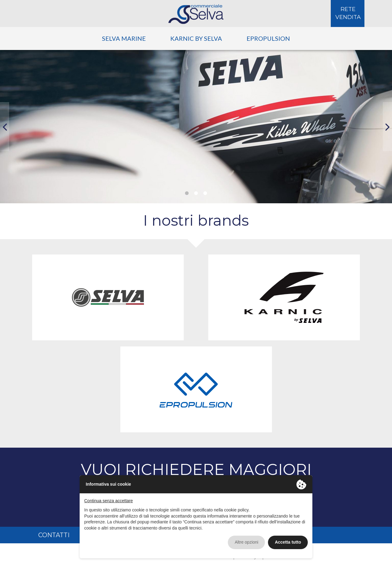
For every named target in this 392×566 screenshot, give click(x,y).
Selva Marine (124, 38)
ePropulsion (268, 38)
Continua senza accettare (109, 501)
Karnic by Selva (196, 38)
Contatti (54, 535)
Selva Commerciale (196, 14)
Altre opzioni (246, 542)
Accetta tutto (288, 542)
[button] (5, 127)
